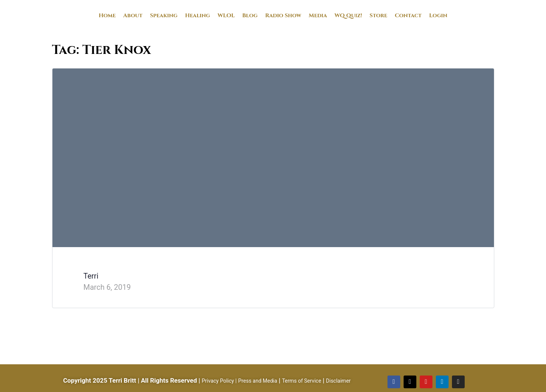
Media (318, 16)
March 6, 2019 (107, 287)
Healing (198, 16)
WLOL (226, 16)
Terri (91, 276)
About (133, 16)
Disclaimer (338, 381)
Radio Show (283, 16)
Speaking (164, 16)
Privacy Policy (218, 381)
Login (438, 16)
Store (378, 16)
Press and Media (258, 381)
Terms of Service (301, 381)
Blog (250, 16)
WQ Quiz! (349, 16)
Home (107, 16)
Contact (408, 16)
